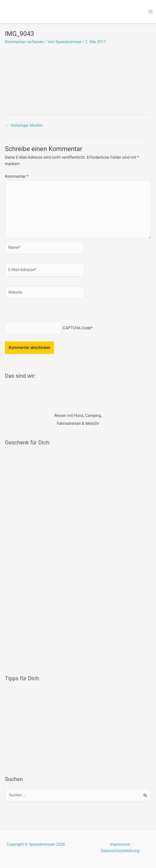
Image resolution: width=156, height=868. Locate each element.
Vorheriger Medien (24, 125)
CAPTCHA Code (77, 328)
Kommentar (17, 176)
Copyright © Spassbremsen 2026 (36, 844)
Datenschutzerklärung (120, 851)
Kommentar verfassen (24, 42)
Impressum (120, 844)
